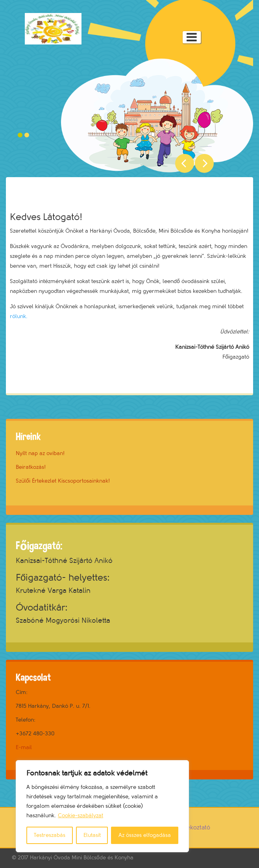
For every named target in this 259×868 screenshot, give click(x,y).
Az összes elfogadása (145, 835)
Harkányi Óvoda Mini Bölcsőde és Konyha (82, 858)
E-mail (24, 747)
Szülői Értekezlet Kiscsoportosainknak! (63, 481)
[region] (102, 806)
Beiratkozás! (31, 467)
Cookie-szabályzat (80, 815)
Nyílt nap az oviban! (40, 453)
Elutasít (92, 835)
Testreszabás (50, 835)
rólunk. (19, 316)
